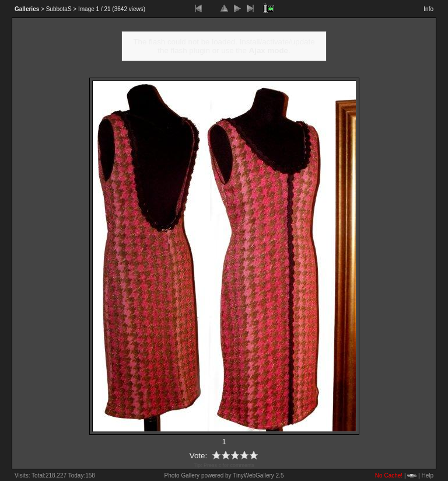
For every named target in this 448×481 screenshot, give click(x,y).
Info (428, 9)
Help (427, 475)
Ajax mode (269, 50)
